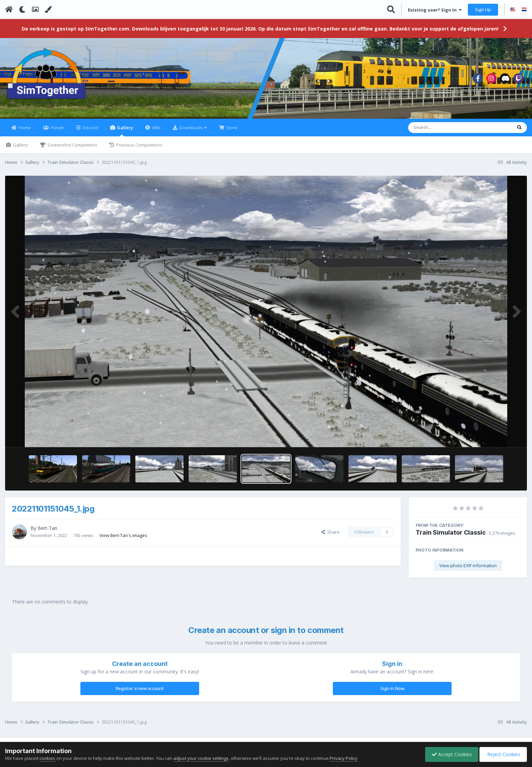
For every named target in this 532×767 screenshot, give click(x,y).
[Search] (442, 132)
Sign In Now (392, 692)
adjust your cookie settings (201, 758)
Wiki (156, 132)
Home (24, 132)
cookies (47, 758)
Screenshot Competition (72, 149)
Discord (90, 132)
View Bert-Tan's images (123, 539)
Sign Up (483, 9)
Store (231, 132)
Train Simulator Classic (451, 536)
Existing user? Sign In (435, 10)
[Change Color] (48, 9)
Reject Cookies (503, 754)
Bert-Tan (47, 532)
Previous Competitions (139, 149)
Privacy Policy (344, 758)
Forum (57, 132)
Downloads (193, 132)
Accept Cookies (450, 754)
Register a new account (140, 692)
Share (330, 536)
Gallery (125, 135)
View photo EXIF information (468, 570)
